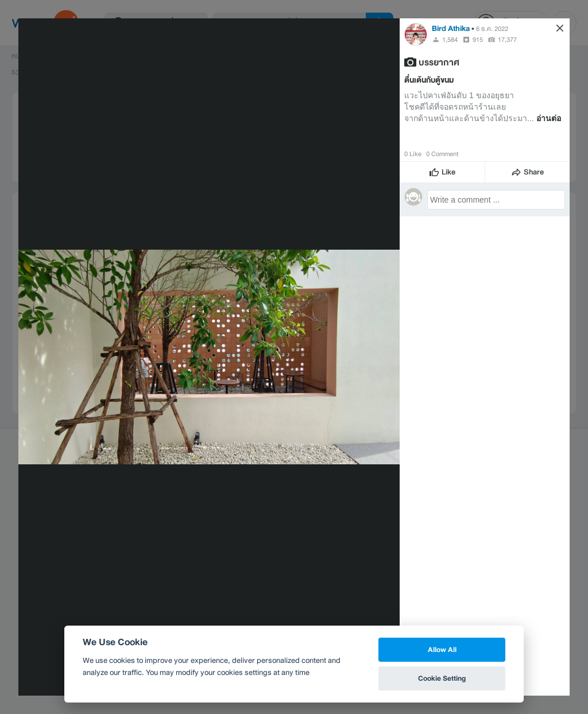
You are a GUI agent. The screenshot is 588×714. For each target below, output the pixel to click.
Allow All (442, 649)
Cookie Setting (442, 678)
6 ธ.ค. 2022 (492, 29)
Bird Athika (451, 28)
